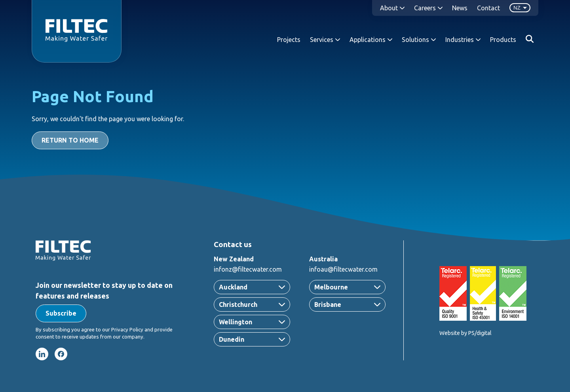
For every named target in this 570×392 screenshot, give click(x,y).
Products (503, 40)
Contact (488, 8)
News (460, 8)
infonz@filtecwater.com (248, 269)
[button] (61, 313)
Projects (289, 40)
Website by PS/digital (465, 333)
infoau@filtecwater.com (343, 269)
